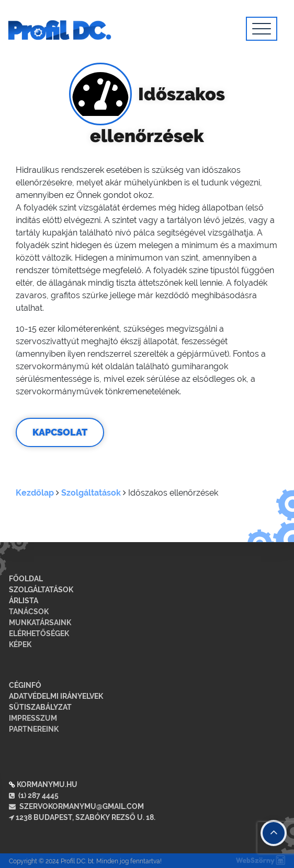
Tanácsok (29, 612)
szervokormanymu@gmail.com (76, 806)
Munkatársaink (40, 623)
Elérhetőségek (39, 634)
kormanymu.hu (47, 784)
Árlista (24, 601)
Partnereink (34, 729)
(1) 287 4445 (34, 795)
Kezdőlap (35, 493)
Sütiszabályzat (40, 707)
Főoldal (26, 579)
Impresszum (33, 718)
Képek (20, 644)
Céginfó (25, 685)
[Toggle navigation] (262, 29)
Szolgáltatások (91, 493)
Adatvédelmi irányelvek (56, 696)
